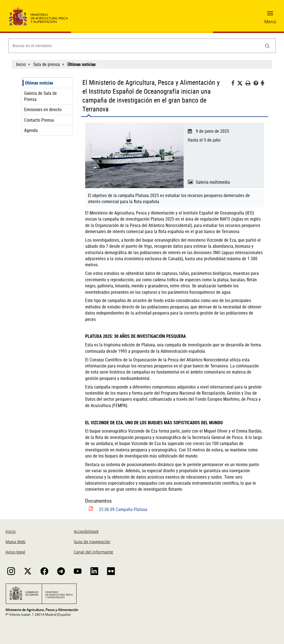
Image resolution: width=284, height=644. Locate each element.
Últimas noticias (39, 83)
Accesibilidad (86, 531)
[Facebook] (234, 84)
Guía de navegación (92, 542)
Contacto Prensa (39, 120)
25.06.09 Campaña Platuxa (123, 509)
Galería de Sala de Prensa (40, 96)
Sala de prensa (47, 64)
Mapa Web (16, 542)
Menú (270, 22)
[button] (270, 15)
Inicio (21, 64)
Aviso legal (15, 552)
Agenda (31, 130)
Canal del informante (93, 552)
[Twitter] (241, 83)
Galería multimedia (213, 182)
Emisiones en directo (43, 109)
